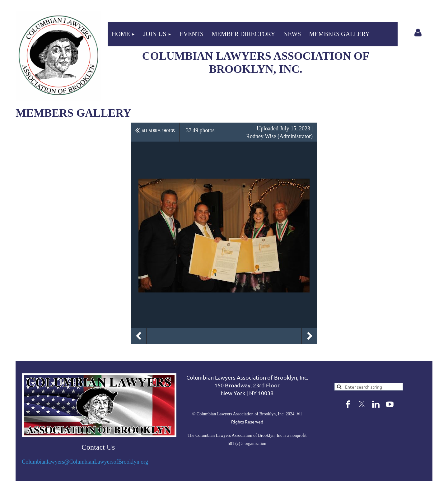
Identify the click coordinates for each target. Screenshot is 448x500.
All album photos (158, 130)
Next (310, 336)
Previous (138, 336)
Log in (418, 33)
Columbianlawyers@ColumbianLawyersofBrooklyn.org (85, 462)
